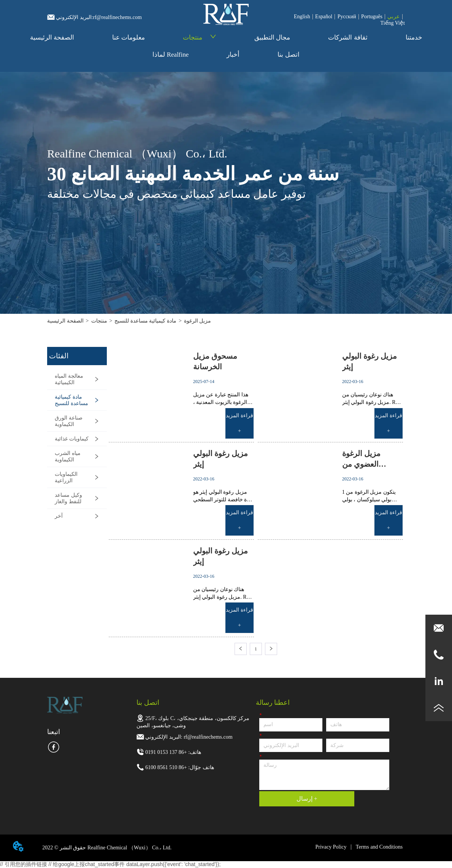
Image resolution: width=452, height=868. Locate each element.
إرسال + (307, 799)
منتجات (200, 37)
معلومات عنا (128, 37)
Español (324, 17)
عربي (393, 17)
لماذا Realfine (170, 55)
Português (372, 17)
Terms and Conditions (379, 847)
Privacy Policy (331, 847)
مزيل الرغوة (198, 321)
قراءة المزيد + (239, 423)
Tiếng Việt (393, 23)
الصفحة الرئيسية (52, 37)
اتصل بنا (288, 55)
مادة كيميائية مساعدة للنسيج (145, 321)
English (302, 17)
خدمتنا (414, 37)
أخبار (233, 55)
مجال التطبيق (272, 37)
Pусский (347, 17)
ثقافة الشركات (348, 37)
